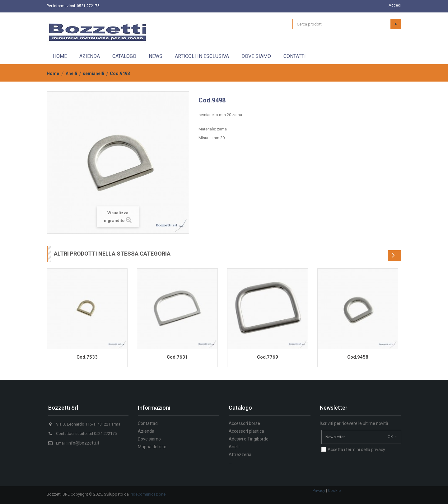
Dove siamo (256, 56)
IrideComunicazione (148, 494)
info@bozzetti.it (83, 443)
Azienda (90, 56)
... (230, 462)
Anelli (71, 73)
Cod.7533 (87, 357)
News (156, 56)
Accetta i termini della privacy (356, 450)
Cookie (334, 490)
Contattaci (148, 423)
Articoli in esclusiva (202, 56)
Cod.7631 (177, 357)
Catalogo (124, 56)
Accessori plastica (246, 431)
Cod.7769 (268, 357)
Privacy (319, 490)
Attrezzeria (240, 455)
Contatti (295, 56)
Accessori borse (244, 423)
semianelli (93, 73)
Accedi (395, 5)
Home (60, 56)
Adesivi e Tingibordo (249, 439)
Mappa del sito (152, 447)
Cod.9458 (358, 357)
